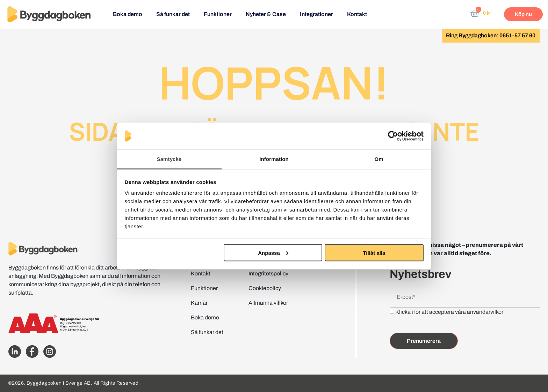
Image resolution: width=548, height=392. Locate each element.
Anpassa (273, 253)
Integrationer (316, 14)
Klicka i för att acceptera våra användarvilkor (449, 312)
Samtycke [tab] (169, 159)
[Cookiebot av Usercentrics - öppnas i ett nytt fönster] (393, 136)
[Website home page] (49, 14)
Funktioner (218, 14)
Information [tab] (274, 159)
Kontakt (357, 14)
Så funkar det (173, 14)
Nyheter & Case (266, 14)
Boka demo (128, 14)
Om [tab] (379, 159)
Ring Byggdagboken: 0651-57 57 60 (491, 35)
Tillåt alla (374, 253)
